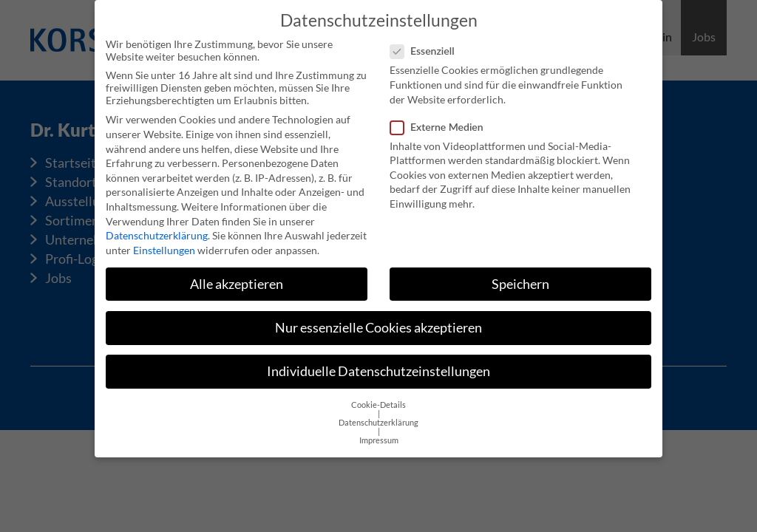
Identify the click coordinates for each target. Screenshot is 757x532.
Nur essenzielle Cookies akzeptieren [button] (378, 324)
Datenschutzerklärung (157, 232)
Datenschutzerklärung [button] (378, 419)
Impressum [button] (379, 437)
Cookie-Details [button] (378, 401)
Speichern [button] (520, 280)
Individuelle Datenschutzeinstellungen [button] (378, 368)
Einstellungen (164, 246)
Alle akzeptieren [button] (237, 280)
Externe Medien (441, 123)
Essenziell (427, 48)
